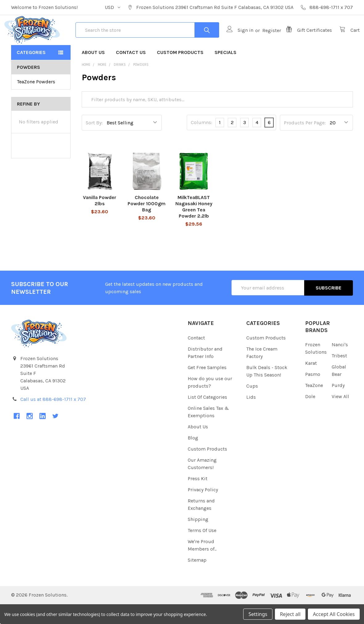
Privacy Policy (203, 509)
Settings (258, 614)
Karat (311, 383)
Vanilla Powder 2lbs (100, 221)
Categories (31, 72)
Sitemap (197, 580)
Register (265, 40)
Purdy (338, 405)
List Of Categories (207, 417)
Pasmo (313, 394)
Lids (251, 417)
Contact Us (131, 72)
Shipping (198, 539)
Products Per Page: (305, 143)
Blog (193, 458)
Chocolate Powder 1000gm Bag (147, 224)
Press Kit (198, 498)
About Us (93, 72)
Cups (252, 406)
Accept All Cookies (334, 614)
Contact (196, 358)
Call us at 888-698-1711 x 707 (53, 419)
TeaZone (314, 405)
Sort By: (94, 143)
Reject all (290, 614)
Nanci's (340, 365)
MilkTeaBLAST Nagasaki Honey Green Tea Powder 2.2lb (194, 227)
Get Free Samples (207, 387)
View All (340, 416)
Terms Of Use (202, 550)
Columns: (202, 143)
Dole (310, 416)
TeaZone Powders (36, 102)
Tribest (339, 376)
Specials (225, 72)
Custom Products (180, 72)
